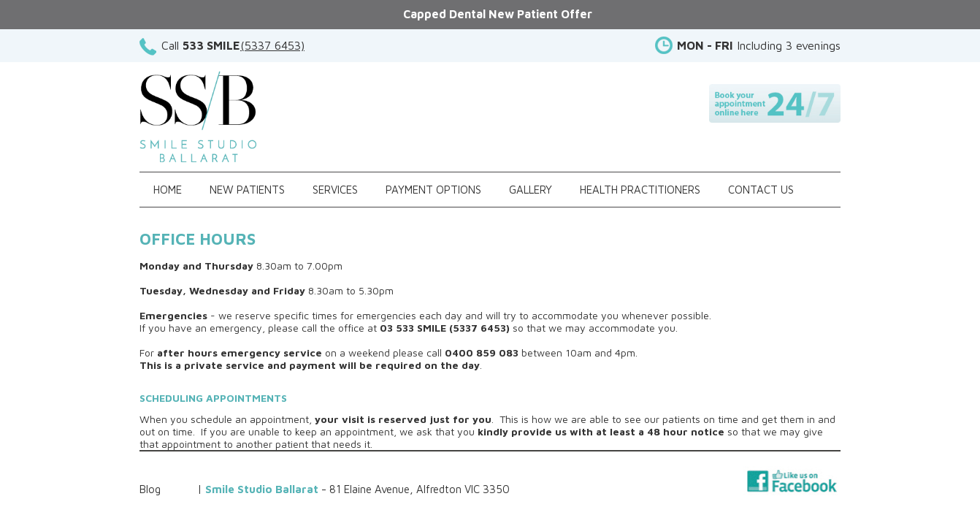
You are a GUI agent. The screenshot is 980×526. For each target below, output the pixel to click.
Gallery (531, 190)
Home (168, 190)
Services (335, 190)
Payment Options (433, 190)
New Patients (247, 190)
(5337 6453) (272, 45)
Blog (150, 489)
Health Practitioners (640, 190)
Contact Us (761, 190)
